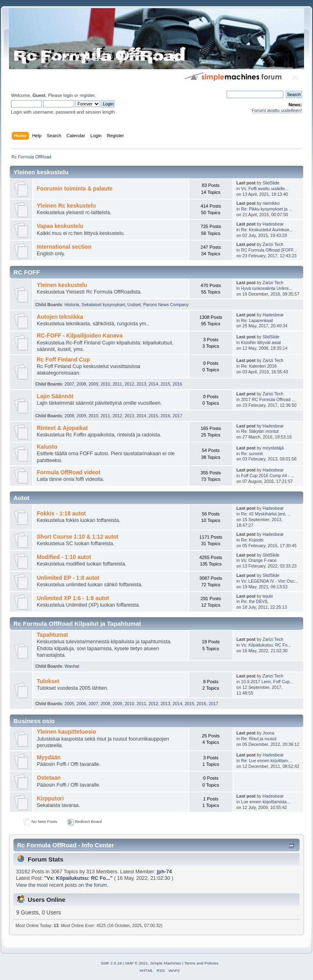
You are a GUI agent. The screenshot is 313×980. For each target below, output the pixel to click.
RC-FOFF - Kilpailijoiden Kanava (79, 336)
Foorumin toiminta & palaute (75, 189)
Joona (268, 733)
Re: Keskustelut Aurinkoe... (267, 230)
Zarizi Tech (273, 244)
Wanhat (72, 666)
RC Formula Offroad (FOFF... (269, 250)
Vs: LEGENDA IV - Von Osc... (269, 581)
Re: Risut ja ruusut (259, 739)
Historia (72, 305)
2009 (93, 384)
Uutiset (134, 305)
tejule (268, 596)
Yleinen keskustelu (62, 285)
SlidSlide (271, 183)
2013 (141, 384)
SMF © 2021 (137, 963)
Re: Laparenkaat (257, 320)
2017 (178, 416)
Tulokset (48, 681)
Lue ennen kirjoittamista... (266, 802)
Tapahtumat (52, 635)
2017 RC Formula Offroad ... (268, 399)
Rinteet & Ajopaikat (62, 428)
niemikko (271, 203)
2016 (178, 384)
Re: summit (252, 454)
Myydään (49, 757)
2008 (82, 384)
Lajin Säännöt (55, 396)
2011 (117, 384)
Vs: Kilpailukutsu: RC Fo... (266, 645)
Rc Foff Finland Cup (63, 360)
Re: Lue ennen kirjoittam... (266, 761)
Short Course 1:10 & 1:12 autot (78, 537)
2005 (69, 704)
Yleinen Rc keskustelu (66, 206)
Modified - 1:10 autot (64, 557)
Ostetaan (49, 778)
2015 (165, 384)
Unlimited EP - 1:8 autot (68, 578)
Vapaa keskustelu (60, 226)
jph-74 (164, 872)
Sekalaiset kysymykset (103, 305)
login (68, 95)
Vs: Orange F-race (259, 560)
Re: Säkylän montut (260, 431)
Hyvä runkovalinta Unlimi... (266, 288)
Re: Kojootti (252, 540)
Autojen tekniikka (60, 317)
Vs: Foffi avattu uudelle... (265, 189)
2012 (130, 384)
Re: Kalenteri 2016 (259, 366)
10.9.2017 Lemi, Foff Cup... (267, 682)
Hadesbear (273, 224)
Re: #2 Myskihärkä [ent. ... (266, 514)
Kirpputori (50, 799)
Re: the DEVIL (255, 601)
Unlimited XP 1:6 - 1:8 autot (73, 598)
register (87, 95)
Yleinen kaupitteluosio (66, 732)
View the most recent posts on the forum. (62, 885)
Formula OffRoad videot (68, 472)
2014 (154, 384)
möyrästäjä (273, 448)
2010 (106, 384)
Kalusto (47, 447)
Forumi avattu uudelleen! (277, 110)
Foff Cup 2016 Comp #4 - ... (268, 476)
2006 (82, 704)
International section (64, 247)
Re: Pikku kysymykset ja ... (267, 209)
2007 (69, 384)
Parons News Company (166, 305)
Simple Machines (165, 963)
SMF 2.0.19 (111, 963)
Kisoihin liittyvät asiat (261, 342)
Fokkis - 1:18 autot (61, 514)
